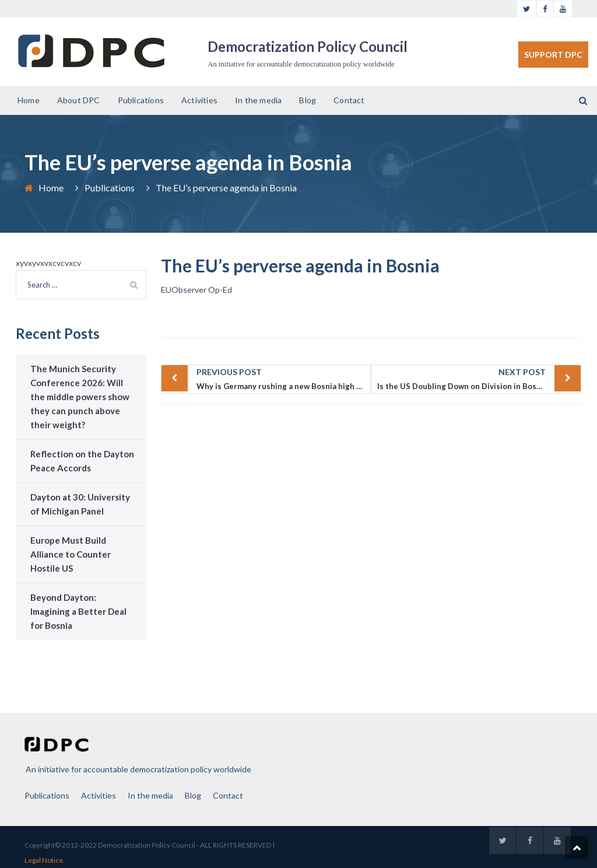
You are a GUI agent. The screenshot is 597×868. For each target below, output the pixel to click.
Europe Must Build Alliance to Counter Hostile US (71, 554)
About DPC (79, 100)
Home (29, 100)
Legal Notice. (45, 860)
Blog (308, 100)
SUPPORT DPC (553, 55)
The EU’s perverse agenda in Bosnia (300, 265)
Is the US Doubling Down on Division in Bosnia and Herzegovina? (479, 378)
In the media (258, 100)
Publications (141, 100)
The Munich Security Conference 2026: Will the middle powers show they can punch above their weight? (80, 397)
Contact (349, 100)
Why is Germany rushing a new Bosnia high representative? (284, 378)
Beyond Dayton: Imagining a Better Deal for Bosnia (78, 611)
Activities (199, 100)
